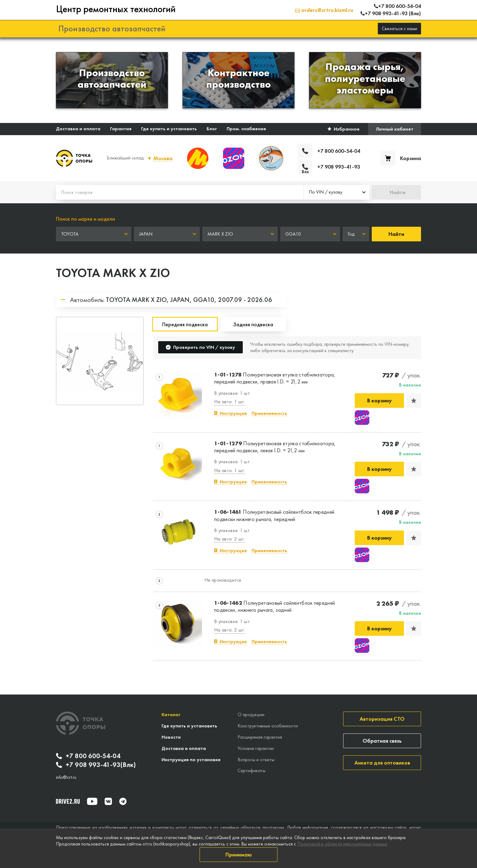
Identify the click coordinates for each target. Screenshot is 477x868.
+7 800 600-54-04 (88, 756)
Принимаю (239, 854)
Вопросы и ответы (256, 759)
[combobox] (336, 192)
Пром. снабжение (246, 129)
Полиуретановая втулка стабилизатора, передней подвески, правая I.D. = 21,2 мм (275, 378)
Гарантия (121, 129)
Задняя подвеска (253, 324)
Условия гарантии (256, 748)
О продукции (251, 714)
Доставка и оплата (78, 129)
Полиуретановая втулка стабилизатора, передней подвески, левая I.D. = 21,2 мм (275, 447)
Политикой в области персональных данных (342, 844)
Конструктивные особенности (268, 726)
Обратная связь (382, 741)
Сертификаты (252, 770)
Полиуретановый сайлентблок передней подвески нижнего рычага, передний (274, 515)
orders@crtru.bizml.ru (324, 10)
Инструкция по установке (191, 759)
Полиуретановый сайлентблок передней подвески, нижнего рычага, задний (275, 606)
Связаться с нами (399, 28)
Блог (212, 129)
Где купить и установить (169, 129)
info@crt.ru (66, 777)
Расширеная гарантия (260, 737)
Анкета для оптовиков (382, 763)
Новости (171, 737)
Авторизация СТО (382, 719)
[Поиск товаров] (180, 192)
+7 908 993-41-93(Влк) (96, 765)
